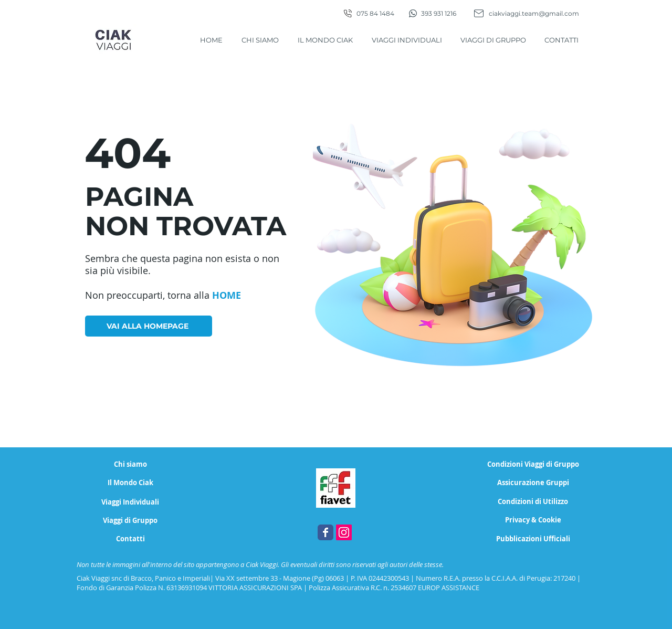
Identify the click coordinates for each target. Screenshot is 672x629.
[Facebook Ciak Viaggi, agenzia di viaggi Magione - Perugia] (325, 532)
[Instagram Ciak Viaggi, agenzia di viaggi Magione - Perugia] (344, 532)
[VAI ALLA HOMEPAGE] (149, 326)
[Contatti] (130, 539)
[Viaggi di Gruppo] (130, 521)
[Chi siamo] (130, 464)
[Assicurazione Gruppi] (533, 483)
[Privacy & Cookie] (533, 520)
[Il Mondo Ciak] (130, 483)
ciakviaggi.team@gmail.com (534, 13)
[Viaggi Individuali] (130, 502)
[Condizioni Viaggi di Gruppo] (533, 464)
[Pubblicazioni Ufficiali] (533, 539)
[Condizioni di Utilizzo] (533, 502)
